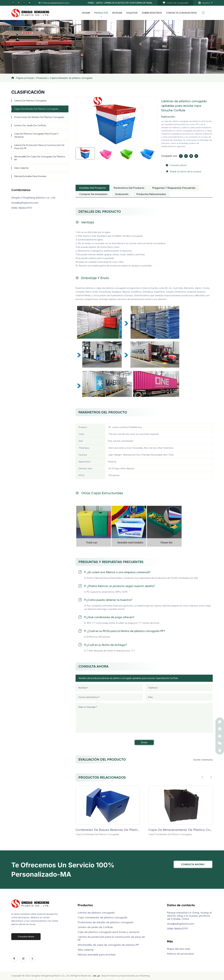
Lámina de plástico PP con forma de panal (128, 3)
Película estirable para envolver (30, 176)
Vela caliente (21, 168)
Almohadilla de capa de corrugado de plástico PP (40, 158)
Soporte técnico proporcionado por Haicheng (125, 976)
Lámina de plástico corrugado (30, 101)
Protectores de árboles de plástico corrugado (39, 117)
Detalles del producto (92, 188)
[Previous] (77, 97)
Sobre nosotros (152, 13)
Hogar (86, 13)
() (177, 3)
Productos (101, 13)
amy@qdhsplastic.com (25, 203)
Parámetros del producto (129, 188)
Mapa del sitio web (179, 949)
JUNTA (99, 3)
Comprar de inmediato (93, 194)
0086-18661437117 (22, 208)
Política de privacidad (180, 954)
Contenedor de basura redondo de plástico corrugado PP (108, 830)
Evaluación (122, 194)
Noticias (117, 13)
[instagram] (19, 3)
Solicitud (132, 13)
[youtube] (191, 156)
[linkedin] (30, 3)
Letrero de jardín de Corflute (30, 125)
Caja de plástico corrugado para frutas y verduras (36, 135)
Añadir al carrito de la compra (185, 172)
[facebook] (13, 3)
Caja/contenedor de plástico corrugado (71, 78)
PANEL (91, 3)
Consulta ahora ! (193, 864)
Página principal (25, 78)
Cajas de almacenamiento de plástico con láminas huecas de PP (181, 830)
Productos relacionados (151, 194)
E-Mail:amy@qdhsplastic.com (55, 3)
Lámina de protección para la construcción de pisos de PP (39, 147)
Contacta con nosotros (181, 13)
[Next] (77, 146)
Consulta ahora (178, 165)
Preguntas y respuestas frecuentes (174, 188)
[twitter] (24, 3)
